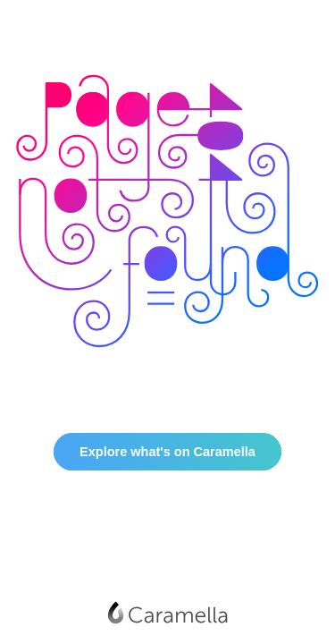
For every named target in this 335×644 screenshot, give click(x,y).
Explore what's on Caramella (167, 452)
